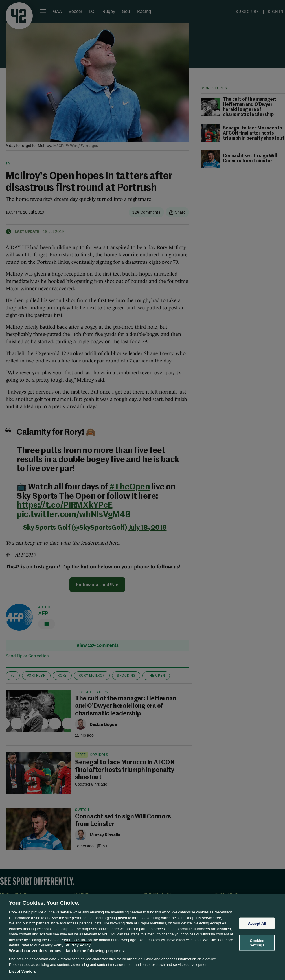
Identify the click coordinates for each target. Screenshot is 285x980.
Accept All (257, 923)
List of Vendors (23, 971)
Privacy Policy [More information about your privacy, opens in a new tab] (78, 945)
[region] (142, 937)
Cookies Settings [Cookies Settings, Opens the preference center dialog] (257, 943)
